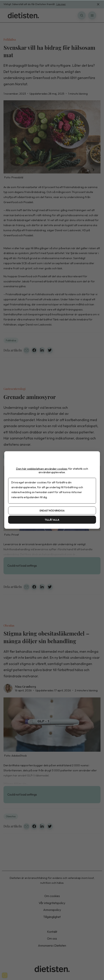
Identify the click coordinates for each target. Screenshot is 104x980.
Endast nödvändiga (52, 511)
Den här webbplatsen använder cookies (42, 469)
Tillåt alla (52, 520)
